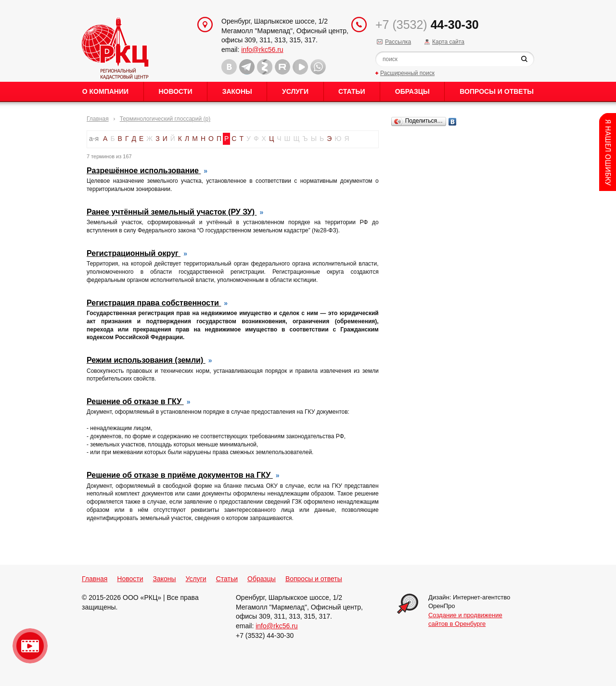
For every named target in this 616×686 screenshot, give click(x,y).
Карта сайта (448, 42)
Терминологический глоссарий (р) (165, 119)
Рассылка (398, 42)
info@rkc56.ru (262, 50)
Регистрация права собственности (154, 303)
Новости (175, 91)
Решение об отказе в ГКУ (135, 401)
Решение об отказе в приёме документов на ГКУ (180, 475)
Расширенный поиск (407, 73)
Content (608, 152)
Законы (237, 91)
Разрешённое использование (144, 171)
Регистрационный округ (134, 253)
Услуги (295, 91)
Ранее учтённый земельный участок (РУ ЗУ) (172, 212)
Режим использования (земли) (146, 360)
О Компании (105, 91)
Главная (98, 119)
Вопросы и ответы (497, 91)
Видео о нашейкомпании (30, 646)
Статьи (352, 91)
